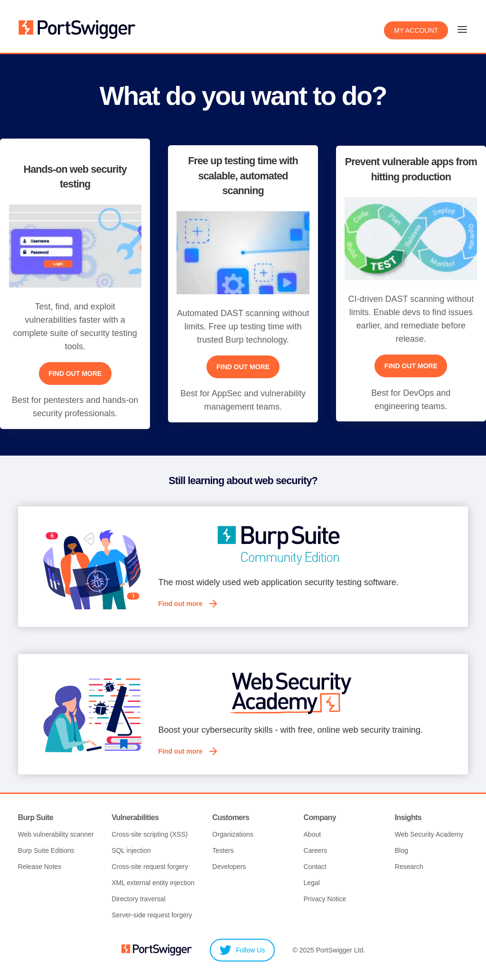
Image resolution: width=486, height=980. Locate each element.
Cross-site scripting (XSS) (150, 835)
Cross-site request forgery (150, 868)
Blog (402, 851)
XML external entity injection (153, 884)
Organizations (233, 835)
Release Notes (40, 868)
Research (409, 868)
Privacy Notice (325, 900)
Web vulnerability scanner (56, 835)
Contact (315, 868)
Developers (229, 868)
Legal (312, 884)
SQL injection (131, 851)
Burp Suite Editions (46, 851)
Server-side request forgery (152, 916)
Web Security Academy (429, 835)
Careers (316, 851)
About (313, 835)
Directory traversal (139, 900)
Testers (223, 851)
